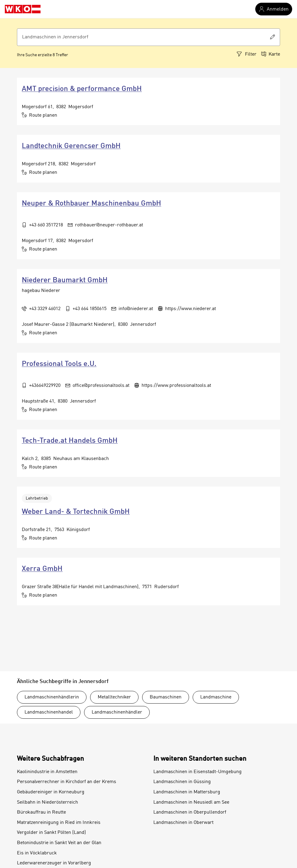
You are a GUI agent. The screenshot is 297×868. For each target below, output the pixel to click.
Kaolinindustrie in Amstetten (47, 772)
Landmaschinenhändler (117, 712)
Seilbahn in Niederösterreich (47, 802)
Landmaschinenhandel (49, 712)
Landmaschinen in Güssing (182, 782)
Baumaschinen (166, 697)
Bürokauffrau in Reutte (41, 812)
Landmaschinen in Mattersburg (187, 792)
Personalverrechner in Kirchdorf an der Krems (67, 782)
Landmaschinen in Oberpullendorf (190, 812)
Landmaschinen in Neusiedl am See (191, 802)
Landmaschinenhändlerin (52, 697)
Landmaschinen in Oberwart (183, 823)
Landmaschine (216, 697)
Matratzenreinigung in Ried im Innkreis (59, 823)
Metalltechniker (114, 697)
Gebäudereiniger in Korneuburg (51, 792)
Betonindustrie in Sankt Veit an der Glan (59, 843)
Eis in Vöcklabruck (37, 853)
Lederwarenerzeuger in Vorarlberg (54, 863)
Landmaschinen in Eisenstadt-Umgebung (197, 772)
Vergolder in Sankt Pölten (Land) (51, 833)
